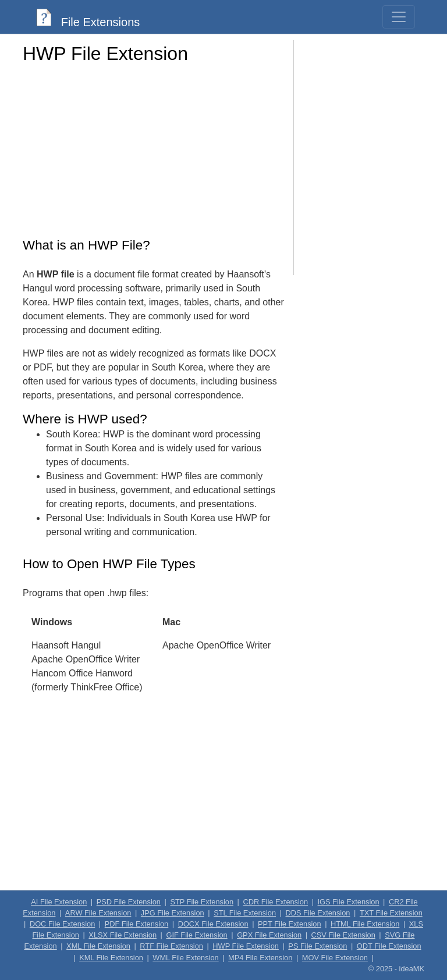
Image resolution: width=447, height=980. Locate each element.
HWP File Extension (246, 946)
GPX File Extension (269, 935)
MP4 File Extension (260, 958)
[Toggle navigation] (399, 17)
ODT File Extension (389, 946)
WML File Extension (185, 958)
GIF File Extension (196, 935)
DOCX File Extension (213, 924)
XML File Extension (98, 946)
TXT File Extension (391, 913)
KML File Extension (111, 958)
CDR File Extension (275, 902)
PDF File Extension (137, 924)
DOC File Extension (62, 924)
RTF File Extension (171, 946)
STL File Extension (245, 913)
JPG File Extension (173, 913)
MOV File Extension (335, 958)
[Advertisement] (154, 154)
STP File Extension (202, 902)
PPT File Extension (290, 924)
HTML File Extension (365, 924)
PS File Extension (317, 946)
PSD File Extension (129, 902)
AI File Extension (59, 902)
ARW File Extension (98, 913)
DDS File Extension (318, 913)
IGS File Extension (349, 902)
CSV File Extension (343, 935)
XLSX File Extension (123, 935)
